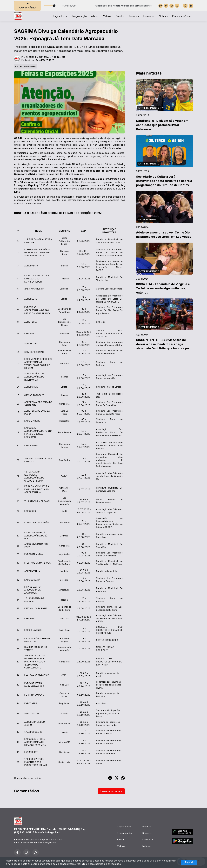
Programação (79, 16)
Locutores (149, 16)
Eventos (120, 16)
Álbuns (95, 16)
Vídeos (107, 16)
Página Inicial (60, 16)
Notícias (163, 16)
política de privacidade (108, 864)
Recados (134, 16)
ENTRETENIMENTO (26, 66)
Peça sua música (181, 16)
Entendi (189, 862)
